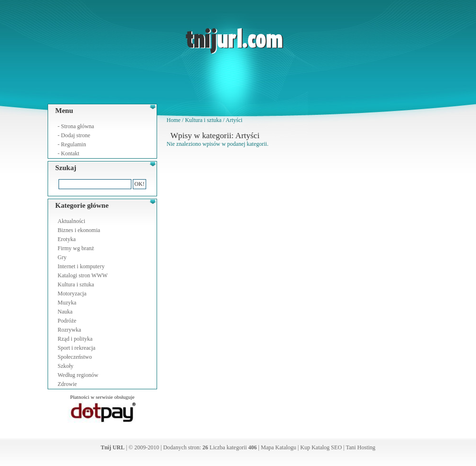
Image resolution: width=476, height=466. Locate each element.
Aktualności (71, 221)
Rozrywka (69, 330)
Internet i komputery (81, 266)
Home (174, 120)
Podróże (67, 321)
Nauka (65, 312)
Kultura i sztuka (76, 284)
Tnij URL (112, 447)
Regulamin (74, 144)
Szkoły (65, 366)
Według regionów (78, 375)
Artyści (234, 120)
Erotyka (67, 239)
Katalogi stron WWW (83, 275)
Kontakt (70, 153)
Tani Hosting (360, 447)
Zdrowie (67, 384)
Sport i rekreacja (76, 348)
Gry (62, 257)
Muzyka (67, 303)
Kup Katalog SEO (321, 447)
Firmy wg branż (76, 248)
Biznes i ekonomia (79, 230)
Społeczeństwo (75, 357)
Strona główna (78, 126)
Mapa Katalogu (278, 447)
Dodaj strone (76, 135)
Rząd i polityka (75, 339)
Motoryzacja (72, 294)
